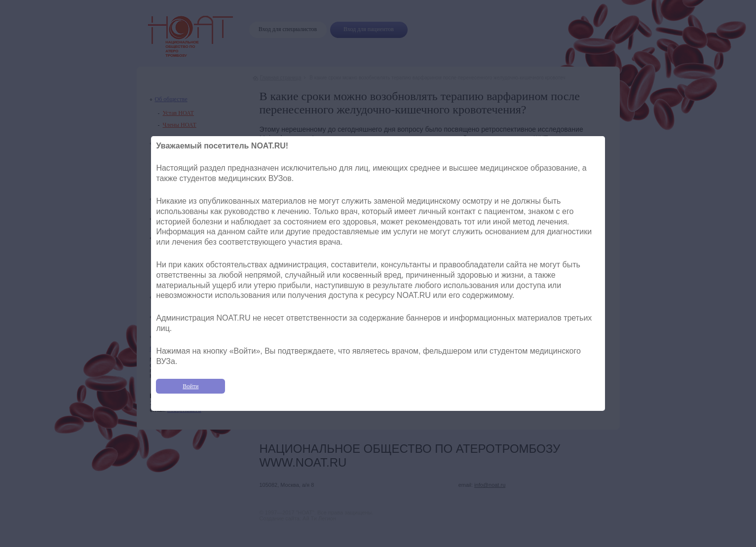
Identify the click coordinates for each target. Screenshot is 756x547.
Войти (190, 386)
